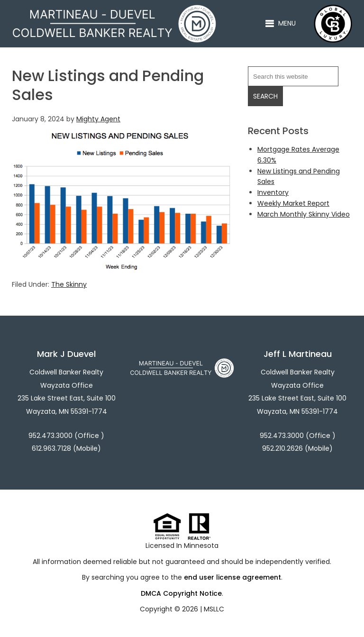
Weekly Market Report (293, 203)
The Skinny (69, 284)
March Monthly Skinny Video (304, 214)
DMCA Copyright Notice (181, 593)
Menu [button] (287, 23)
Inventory (273, 192)
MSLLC (214, 609)
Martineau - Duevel (114, 10)
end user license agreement (232, 577)
